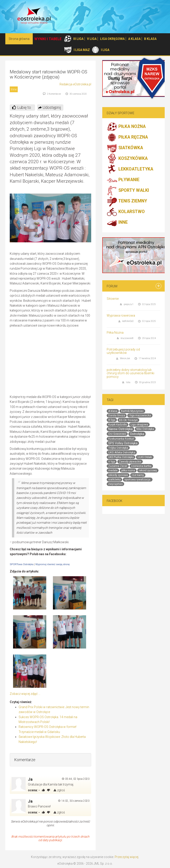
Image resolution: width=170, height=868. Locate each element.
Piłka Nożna (115, 333)
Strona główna (19, 39)
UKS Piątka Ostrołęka (121, 457)
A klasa (113, 411)
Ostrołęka (137, 434)
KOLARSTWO (126, 212)
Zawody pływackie (130, 462)
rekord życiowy (148, 470)
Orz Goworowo (117, 434)
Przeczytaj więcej (127, 857)
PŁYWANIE (123, 180)
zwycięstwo (115, 484)
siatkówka (114, 480)
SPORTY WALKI (128, 191)
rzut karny (138, 475)
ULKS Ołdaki (145, 457)
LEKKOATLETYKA (130, 169)
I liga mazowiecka (140, 415)
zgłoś (59, 790)
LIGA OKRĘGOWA (112, 39)
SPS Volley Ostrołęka (123, 443)
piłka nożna (128, 470)
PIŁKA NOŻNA (126, 127)
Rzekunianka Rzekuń (121, 439)
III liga (112, 420)
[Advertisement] (54, 362)
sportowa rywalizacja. (138, 480)
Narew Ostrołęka (120, 429)
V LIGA (92, 39)
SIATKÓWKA (125, 148)
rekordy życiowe (118, 475)
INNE (117, 223)
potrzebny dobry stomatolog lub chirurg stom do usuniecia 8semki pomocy (130, 373)
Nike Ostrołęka (145, 429)
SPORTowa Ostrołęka (22, 564)
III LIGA (78, 39)
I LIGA (105, 50)
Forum (112, 286)
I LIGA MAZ (82, 50)
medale (113, 470)
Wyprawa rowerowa (121, 315)
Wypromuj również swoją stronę (53, 564)
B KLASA (150, 39)
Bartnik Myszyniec (132, 411)
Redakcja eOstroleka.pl (75, 84)
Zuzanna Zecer (118, 466)
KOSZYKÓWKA (127, 159)
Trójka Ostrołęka (118, 448)
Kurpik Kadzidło (118, 425)
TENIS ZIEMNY (127, 201)
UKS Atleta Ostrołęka (122, 452)
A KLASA (134, 39)
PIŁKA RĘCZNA (127, 137)
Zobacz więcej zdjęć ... (25, 694)
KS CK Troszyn (128, 420)
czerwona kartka (141, 466)
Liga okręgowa (139, 425)
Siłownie (113, 299)
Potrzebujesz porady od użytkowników (123, 351)
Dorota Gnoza (117, 415)
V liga (112, 462)
